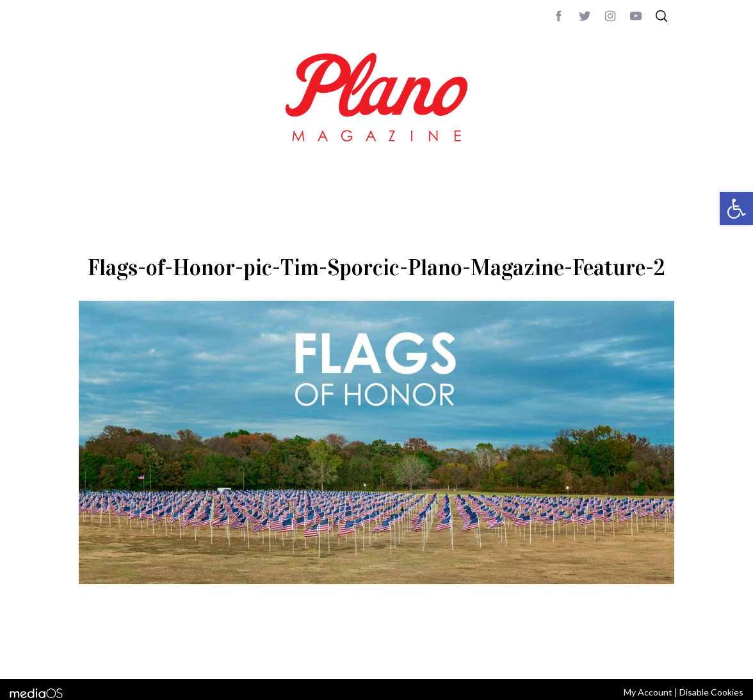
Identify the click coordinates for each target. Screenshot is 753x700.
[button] (736, 209)
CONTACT (130, 652)
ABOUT (93, 652)
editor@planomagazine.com (463, 652)
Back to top (639, 652)
